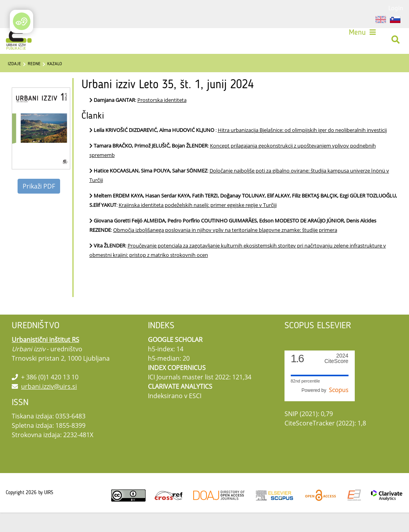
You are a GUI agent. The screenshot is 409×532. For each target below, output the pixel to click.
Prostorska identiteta (162, 119)
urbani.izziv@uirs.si (49, 406)
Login (396, 8)
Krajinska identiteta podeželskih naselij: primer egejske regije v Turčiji (198, 224)
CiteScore (336, 378)
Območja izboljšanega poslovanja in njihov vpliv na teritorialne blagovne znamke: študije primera (225, 249)
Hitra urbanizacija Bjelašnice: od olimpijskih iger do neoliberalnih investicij (302, 149)
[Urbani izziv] (21, 42)
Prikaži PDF (39, 206)
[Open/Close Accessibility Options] (22, 21)
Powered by (325, 410)
